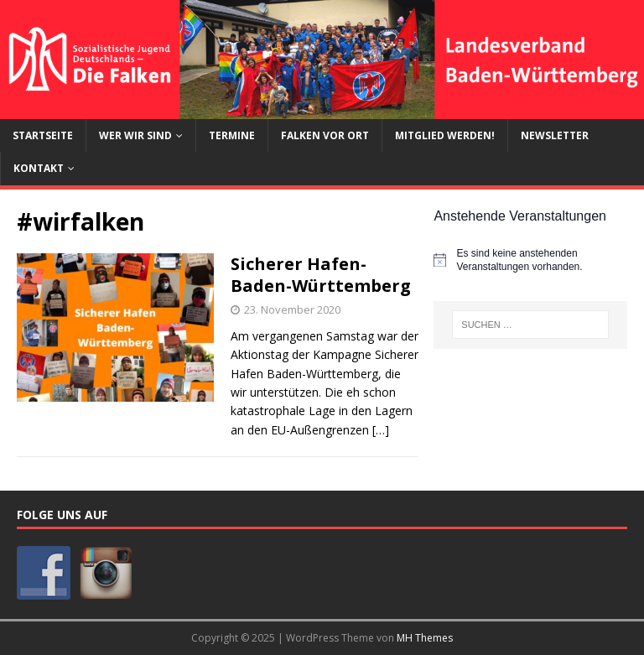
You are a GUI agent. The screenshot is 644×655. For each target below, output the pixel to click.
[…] (381, 430)
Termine (232, 135)
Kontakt (39, 168)
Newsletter (555, 135)
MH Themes (425, 638)
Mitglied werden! (445, 135)
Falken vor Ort (325, 135)
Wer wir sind (135, 135)
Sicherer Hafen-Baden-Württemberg (321, 275)
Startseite (43, 135)
